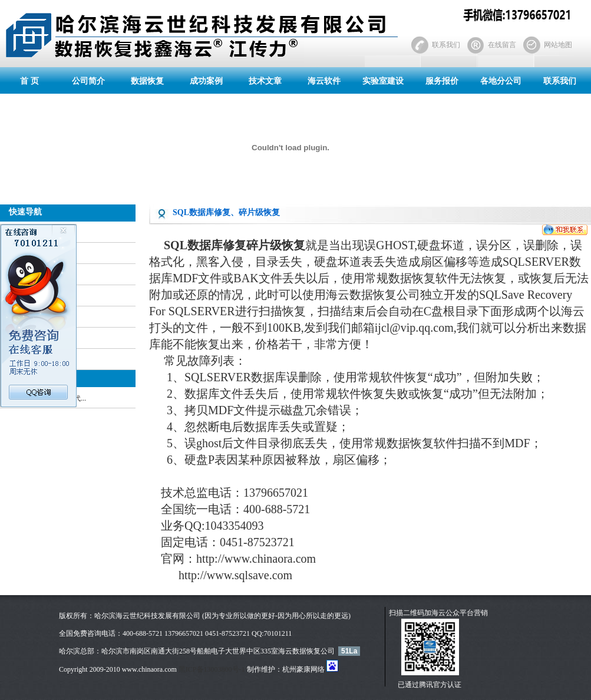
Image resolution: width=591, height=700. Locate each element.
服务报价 (442, 81)
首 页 (29, 81)
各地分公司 (501, 81)
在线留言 (502, 45)
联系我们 (446, 45)
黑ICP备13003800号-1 (212, 669)
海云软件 (324, 81)
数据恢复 (147, 81)
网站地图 (558, 45)
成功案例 (206, 81)
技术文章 (265, 81)
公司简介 (88, 81)
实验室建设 (383, 81)
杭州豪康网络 (303, 669)
